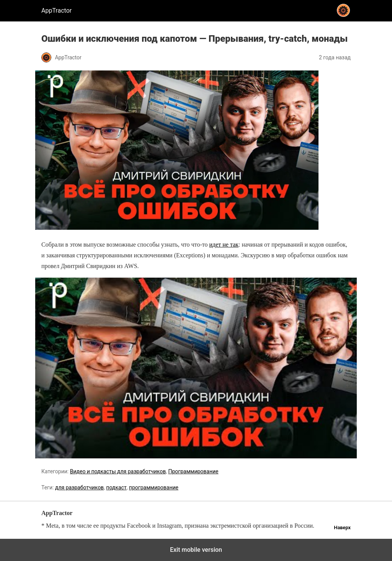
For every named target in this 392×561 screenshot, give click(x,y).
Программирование (193, 471)
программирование (154, 487)
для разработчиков (79, 487)
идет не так (224, 245)
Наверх (342, 527)
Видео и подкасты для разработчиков (118, 471)
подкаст (116, 487)
